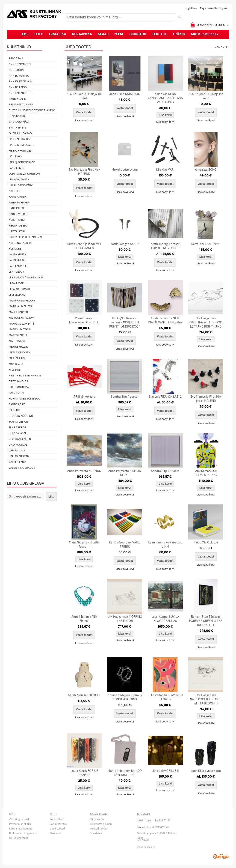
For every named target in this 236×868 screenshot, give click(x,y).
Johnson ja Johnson (24, 174)
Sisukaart (55, 833)
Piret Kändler (18, 382)
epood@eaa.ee (146, 847)
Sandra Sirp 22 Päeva (165, 471)
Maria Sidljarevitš (22, 324)
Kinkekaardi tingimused (23, 833)
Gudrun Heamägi (21, 134)
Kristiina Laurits (20, 243)
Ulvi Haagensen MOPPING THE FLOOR (125, 619)
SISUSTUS (138, 34)
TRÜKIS (179, 34)
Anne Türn (16, 70)
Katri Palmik (17, 209)
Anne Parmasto (20, 64)
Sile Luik (15, 410)
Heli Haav (15, 157)
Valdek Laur (17, 462)
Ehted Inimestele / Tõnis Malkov (32, 110)
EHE (25, 34)
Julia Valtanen (19, 180)
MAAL (119, 34)
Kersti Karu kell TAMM (206, 244)
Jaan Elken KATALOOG (125, 94)
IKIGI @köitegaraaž (22, 162)
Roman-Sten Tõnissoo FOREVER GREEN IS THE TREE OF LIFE (206, 621)
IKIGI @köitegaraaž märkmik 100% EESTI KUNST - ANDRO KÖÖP (125, 323)
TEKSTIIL (159, 34)
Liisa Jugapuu (18, 283)
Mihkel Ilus (17, 358)
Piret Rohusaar (20, 387)
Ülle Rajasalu (19, 433)
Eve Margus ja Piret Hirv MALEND (84, 172)
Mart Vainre (17, 341)
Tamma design (18, 422)
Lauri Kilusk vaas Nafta (206, 771)
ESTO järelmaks (19, 838)
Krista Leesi (17, 232)
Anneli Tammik (19, 76)
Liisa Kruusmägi (20, 289)
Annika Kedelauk (21, 82)
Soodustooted (58, 824)
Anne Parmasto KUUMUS (84, 471)
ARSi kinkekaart (84, 397)
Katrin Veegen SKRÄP (125, 244)
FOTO (39, 34)
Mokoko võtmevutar (125, 170)
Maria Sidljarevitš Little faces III (84, 545)
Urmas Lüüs (17, 451)
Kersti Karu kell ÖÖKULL (84, 695)
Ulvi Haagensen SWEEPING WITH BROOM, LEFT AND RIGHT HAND (206, 323)
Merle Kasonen (20, 353)
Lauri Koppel (18, 266)
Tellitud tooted (99, 829)
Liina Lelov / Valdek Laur (26, 278)
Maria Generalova (22, 318)
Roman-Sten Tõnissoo (25, 399)
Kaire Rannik (18, 197)
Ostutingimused (19, 820)
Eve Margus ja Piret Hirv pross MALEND (206, 399)
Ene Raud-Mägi (19, 122)
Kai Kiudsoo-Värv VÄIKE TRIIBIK (125, 545)
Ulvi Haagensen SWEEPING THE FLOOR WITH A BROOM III (206, 699)
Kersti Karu (17, 220)
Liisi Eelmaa (17, 295)
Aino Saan (16, 59)
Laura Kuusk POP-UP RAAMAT (84, 773)
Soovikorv (96, 833)
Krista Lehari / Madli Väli (26, 237)
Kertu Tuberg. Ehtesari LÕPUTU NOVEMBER (165, 246)
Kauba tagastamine (21, 829)
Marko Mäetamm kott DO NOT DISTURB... (125, 773)
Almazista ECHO (206, 170)
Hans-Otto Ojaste (22, 145)
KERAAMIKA (82, 34)
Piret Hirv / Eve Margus (25, 376)
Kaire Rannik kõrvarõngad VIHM (165, 545)
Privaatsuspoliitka (20, 824)
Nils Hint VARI (165, 170)
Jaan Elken (17, 168)
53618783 (143, 840)
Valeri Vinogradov (22, 468)
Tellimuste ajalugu (101, 824)
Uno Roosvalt (19, 445)
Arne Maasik (17, 99)
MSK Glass (16, 364)
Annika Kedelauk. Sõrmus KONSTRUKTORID (125, 697)
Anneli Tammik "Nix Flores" (84, 619)
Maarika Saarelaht (22, 301)
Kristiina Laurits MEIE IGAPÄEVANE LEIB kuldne (165, 321)
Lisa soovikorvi (84, 121)
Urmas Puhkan (19, 456)
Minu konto (97, 820)
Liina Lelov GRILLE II (165, 771)
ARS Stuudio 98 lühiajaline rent (84, 96)
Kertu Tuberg (18, 226)
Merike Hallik (18, 347)
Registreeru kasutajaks (214, 9)
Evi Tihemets (17, 128)
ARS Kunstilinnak (205, 34)
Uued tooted (57, 829)
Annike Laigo (18, 87)
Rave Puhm (16, 393)
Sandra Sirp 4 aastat (125, 397)
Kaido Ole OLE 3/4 (206, 543)
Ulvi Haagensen (20, 439)
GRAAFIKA (58, 34)
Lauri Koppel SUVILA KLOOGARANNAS (165, 619)
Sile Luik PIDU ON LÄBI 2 (165, 397)
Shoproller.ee (221, 856)
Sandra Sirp (17, 405)
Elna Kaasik (17, 116)
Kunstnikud (57, 820)
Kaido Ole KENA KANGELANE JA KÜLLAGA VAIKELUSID (165, 98)
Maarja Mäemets (20, 307)
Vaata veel (222, 47)
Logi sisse (191, 9)
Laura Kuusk (17, 255)
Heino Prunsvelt (21, 151)
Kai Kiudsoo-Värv (21, 185)
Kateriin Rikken (19, 203)
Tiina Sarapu (17, 428)
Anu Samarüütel (20, 93)
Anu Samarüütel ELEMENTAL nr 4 (206, 473)
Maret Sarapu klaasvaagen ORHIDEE (84, 321)
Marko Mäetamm (20, 330)
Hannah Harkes (20, 139)
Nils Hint (15, 370)
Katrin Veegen (19, 214)
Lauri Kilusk (17, 260)
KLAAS (103, 34)
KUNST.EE (15, 249)
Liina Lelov (16, 272)
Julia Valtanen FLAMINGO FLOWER (165, 697)
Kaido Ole (16, 191)
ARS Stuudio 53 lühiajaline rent (206, 96)
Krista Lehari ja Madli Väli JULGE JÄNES (84, 246)
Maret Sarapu (18, 312)
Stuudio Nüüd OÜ (21, 416)
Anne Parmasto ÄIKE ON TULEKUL (125, 473)
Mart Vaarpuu (18, 335)
